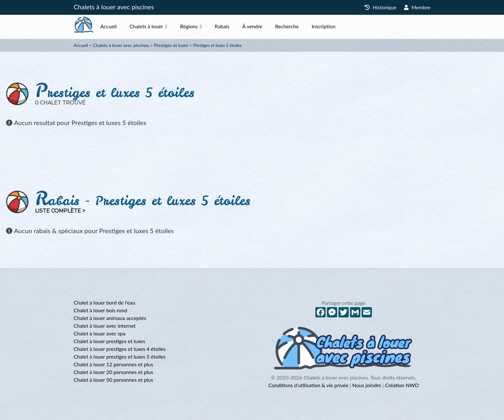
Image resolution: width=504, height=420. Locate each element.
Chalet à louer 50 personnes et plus (113, 380)
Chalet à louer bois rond (100, 310)
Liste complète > (60, 211)
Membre (417, 7)
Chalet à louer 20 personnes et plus (113, 372)
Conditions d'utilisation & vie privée (308, 385)
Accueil (121, 26)
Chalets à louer (159, 26)
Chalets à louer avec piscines (114, 7)
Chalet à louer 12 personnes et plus (113, 364)
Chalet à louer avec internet (105, 326)
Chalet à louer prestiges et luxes (109, 341)
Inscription (336, 26)
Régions (202, 26)
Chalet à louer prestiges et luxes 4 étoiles (120, 349)
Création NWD (402, 385)
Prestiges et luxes (171, 45)
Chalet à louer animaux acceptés (110, 318)
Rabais (235, 26)
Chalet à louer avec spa (99, 333)
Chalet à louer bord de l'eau (104, 302)
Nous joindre (367, 385)
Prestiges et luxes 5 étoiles (217, 45)
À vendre (265, 26)
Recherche (300, 26)
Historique (380, 7)
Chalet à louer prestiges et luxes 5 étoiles (120, 356)
